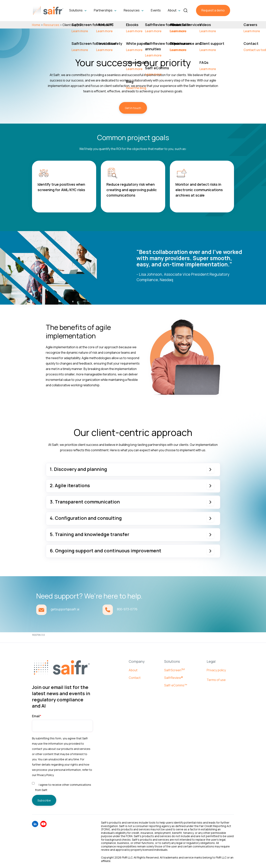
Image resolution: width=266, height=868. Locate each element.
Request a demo (213, 10)
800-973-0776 (127, 609)
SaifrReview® (174, 677)
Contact (135, 677)
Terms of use (216, 679)
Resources (51, 25)
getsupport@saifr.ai (65, 609)
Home (36, 25)
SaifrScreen (174, 670)
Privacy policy (216, 670)
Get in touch (133, 108)
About (133, 670)
